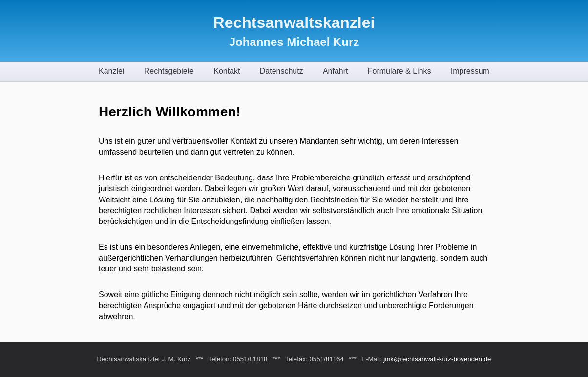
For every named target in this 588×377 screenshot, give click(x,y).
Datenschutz (282, 71)
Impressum (470, 71)
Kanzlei (111, 71)
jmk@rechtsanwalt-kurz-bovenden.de (437, 359)
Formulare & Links (399, 71)
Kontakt (227, 71)
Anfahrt (336, 71)
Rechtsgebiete (169, 71)
